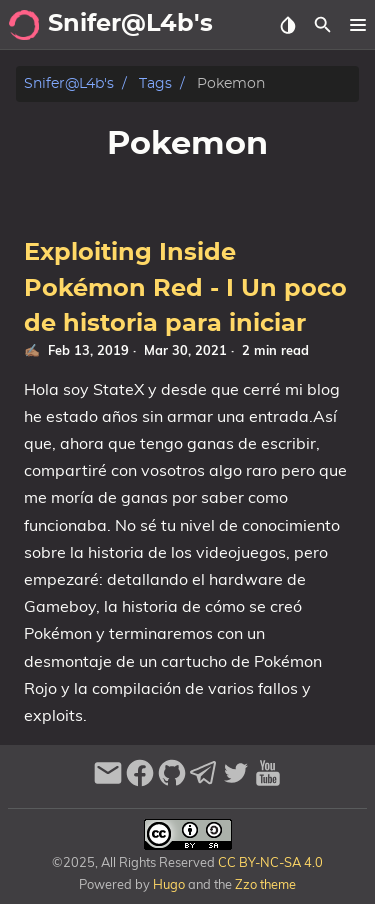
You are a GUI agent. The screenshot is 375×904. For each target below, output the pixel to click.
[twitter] (236, 781)
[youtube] (268, 781)
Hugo (169, 884)
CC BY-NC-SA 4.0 (269, 862)
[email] (108, 781)
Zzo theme (265, 884)
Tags (155, 83)
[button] (357, 25)
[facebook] (140, 781)
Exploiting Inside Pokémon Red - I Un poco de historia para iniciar (185, 288)
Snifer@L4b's (69, 83)
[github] (172, 781)
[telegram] (204, 781)
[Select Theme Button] (287, 25)
